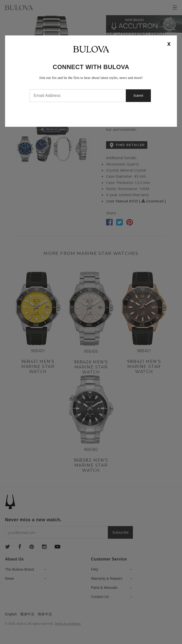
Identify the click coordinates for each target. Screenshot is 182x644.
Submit (138, 96)
